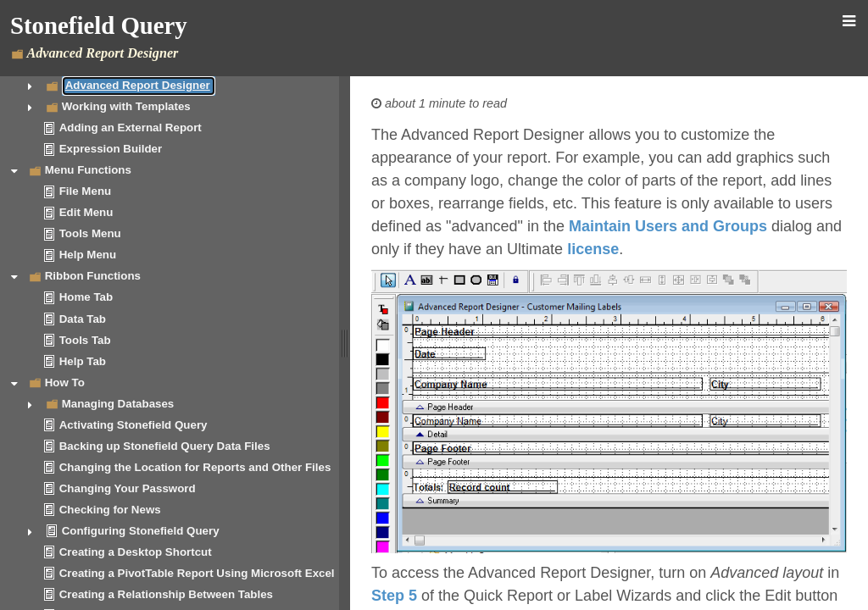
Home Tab (86, 297)
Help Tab (83, 361)
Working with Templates (126, 106)
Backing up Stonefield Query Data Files (165, 446)
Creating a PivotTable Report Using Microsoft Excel (197, 573)
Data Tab (83, 319)
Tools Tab (85, 340)
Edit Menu (86, 212)
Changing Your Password (128, 488)
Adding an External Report (131, 128)
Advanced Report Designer (138, 85)
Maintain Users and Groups (668, 226)
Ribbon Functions (93, 276)
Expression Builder (111, 149)
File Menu (85, 191)
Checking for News (110, 510)
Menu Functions (88, 170)
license (593, 249)
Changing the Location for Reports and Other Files (195, 467)
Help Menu (88, 255)
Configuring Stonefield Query (141, 531)
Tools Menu (90, 233)
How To (65, 383)
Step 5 (394, 596)
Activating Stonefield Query (134, 425)
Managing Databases (118, 404)
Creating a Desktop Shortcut (136, 552)
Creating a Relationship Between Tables (166, 594)
